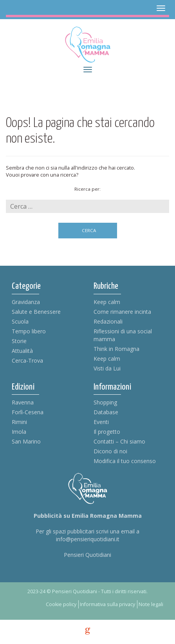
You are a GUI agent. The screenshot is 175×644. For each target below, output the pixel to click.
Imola (19, 432)
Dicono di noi (110, 451)
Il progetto (107, 432)
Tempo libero (29, 331)
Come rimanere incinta (122, 312)
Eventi (101, 422)
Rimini (19, 422)
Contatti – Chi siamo (119, 441)
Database (106, 412)
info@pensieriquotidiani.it (88, 539)
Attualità (22, 351)
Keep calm (107, 302)
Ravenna (23, 402)
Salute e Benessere (36, 312)
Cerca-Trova (27, 360)
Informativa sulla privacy (107, 604)
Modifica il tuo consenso (125, 461)
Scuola (20, 321)
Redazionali (108, 321)
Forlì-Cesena (28, 412)
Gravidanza (26, 302)
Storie (19, 341)
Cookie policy (61, 604)
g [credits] (88, 631)
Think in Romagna (116, 349)
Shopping (105, 402)
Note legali (151, 604)
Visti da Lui (107, 368)
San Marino (26, 441)
